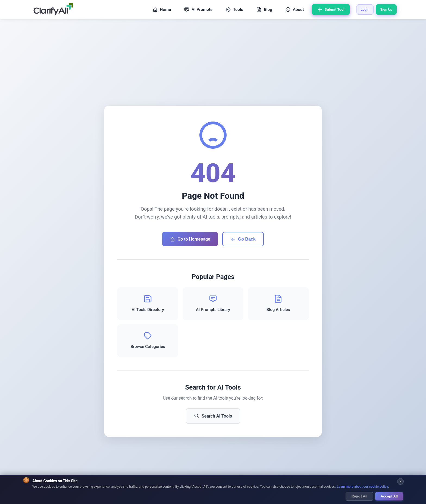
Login (365, 9)
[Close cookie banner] (400, 482)
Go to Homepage (190, 239)
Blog (264, 10)
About (295, 10)
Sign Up (386, 9)
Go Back (243, 239)
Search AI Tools (213, 416)
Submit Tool (331, 10)
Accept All (389, 497)
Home (162, 10)
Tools (234, 10)
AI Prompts (198, 10)
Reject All (359, 497)
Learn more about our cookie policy (363, 487)
